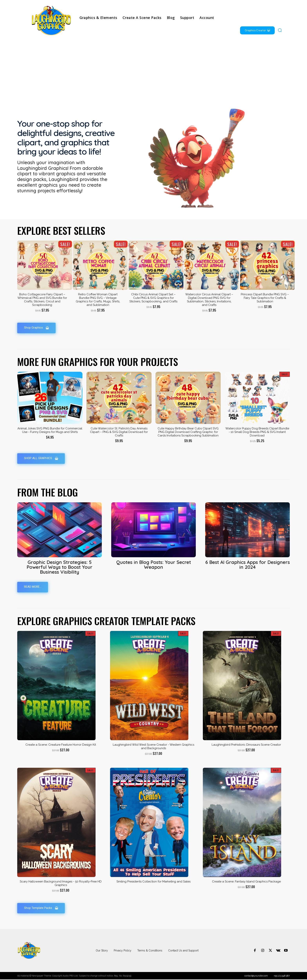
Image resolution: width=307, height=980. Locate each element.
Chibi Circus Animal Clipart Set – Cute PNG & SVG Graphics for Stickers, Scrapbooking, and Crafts (153, 298)
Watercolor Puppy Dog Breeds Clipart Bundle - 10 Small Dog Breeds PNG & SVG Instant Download (257, 432)
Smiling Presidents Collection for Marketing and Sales (153, 882)
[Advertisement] (153, 72)
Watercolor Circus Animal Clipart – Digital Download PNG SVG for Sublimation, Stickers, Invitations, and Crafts (209, 300)
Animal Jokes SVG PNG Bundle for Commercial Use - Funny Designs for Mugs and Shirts (50, 430)
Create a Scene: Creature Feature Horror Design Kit (61, 745)
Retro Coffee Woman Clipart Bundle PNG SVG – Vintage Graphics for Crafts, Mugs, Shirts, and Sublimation (98, 300)
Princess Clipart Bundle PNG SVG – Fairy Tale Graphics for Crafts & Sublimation (265, 298)
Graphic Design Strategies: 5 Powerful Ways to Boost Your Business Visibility (60, 567)
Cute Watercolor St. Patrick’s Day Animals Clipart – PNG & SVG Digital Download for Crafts (119, 432)
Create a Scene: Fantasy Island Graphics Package (246, 882)
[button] (280, 30)
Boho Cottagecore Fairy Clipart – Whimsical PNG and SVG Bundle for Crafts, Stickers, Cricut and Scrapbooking (42, 300)
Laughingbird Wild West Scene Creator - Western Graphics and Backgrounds (153, 747)
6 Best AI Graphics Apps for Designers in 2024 (248, 565)
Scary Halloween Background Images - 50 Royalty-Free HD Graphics (61, 884)
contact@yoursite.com (256, 976)
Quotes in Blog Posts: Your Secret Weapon (154, 565)
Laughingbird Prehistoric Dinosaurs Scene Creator (246, 745)
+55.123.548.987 (282, 976)
